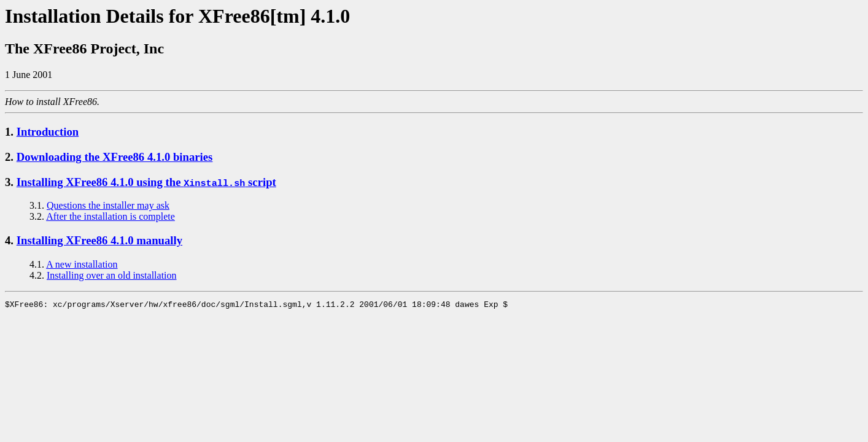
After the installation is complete (110, 216)
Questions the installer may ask (108, 205)
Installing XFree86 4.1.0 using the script (146, 182)
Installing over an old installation (112, 275)
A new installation (82, 264)
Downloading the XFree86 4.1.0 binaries (115, 157)
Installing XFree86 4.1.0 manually (99, 240)
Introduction (48, 132)
